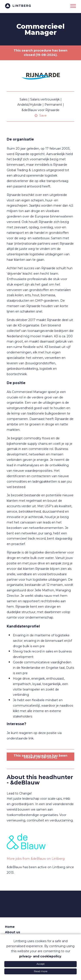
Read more (41, 971)
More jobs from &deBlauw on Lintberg (36, 859)
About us (13, 932)
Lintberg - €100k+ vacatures (18, 6)
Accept (41, 964)
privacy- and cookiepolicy (40, 956)
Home (10, 927)
